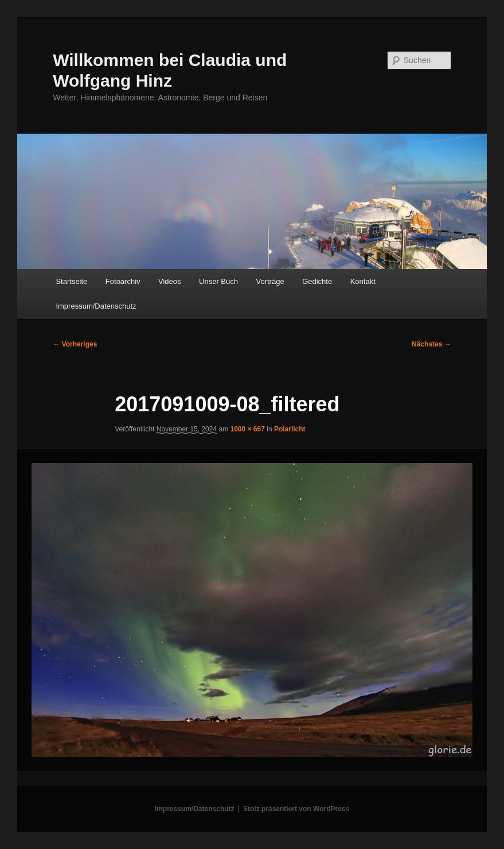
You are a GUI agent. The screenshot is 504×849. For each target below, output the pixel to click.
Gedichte (317, 281)
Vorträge (270, 281)
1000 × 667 (247, 429)
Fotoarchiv (123, 281)
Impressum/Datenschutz (96, 306)
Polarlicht (290, 429)
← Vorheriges (75, 344)
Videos (170, 281)
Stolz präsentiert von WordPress (296, 809)
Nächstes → (431, 344)
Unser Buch (218, 281)
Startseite (71, 281)
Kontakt (363, 281)
